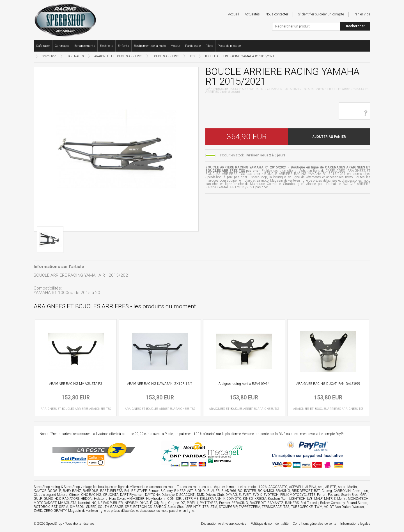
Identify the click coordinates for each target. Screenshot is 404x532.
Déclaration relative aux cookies (224, 524)
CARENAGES (75, 56)
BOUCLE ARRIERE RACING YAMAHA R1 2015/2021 (240, 56)
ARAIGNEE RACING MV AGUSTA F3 (76, 384)
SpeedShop (49, 56)
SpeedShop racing (47, 487)
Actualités (252, 14)
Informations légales (355, 524)
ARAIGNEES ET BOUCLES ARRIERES (118, 56)
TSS (192, 56)
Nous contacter (277, 14)
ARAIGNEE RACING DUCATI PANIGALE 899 (328, 384)
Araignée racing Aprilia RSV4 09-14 (244, 384)
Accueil (234, 14)
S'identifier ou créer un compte (321, 14)
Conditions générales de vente (314, 524)
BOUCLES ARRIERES (166, 56)
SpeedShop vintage (78, 487)
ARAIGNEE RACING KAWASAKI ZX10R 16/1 (160, 384)
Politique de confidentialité (269, 524)
